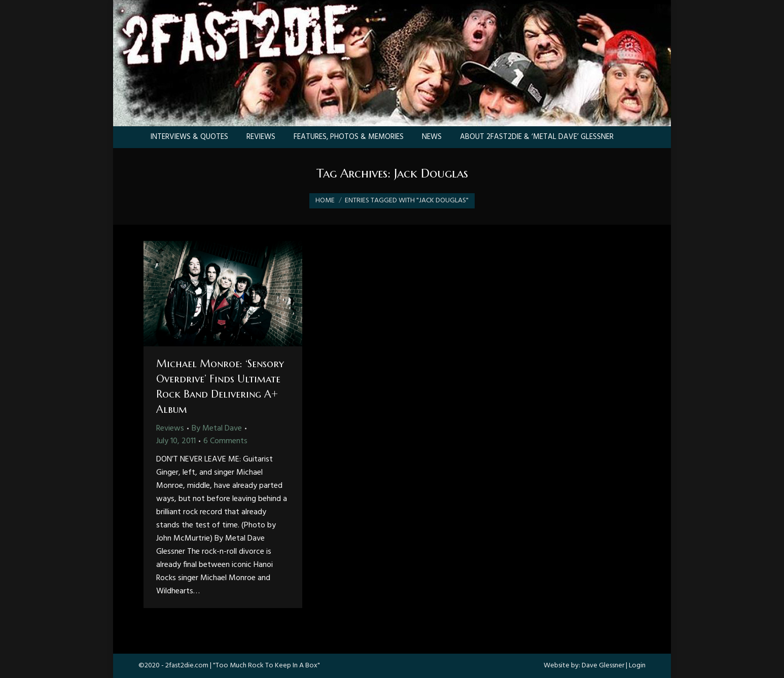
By (217, 429)
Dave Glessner (603, 666)
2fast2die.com (187, 666)
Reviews (170, 429)
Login (637, 666)
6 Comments (225, 441)
